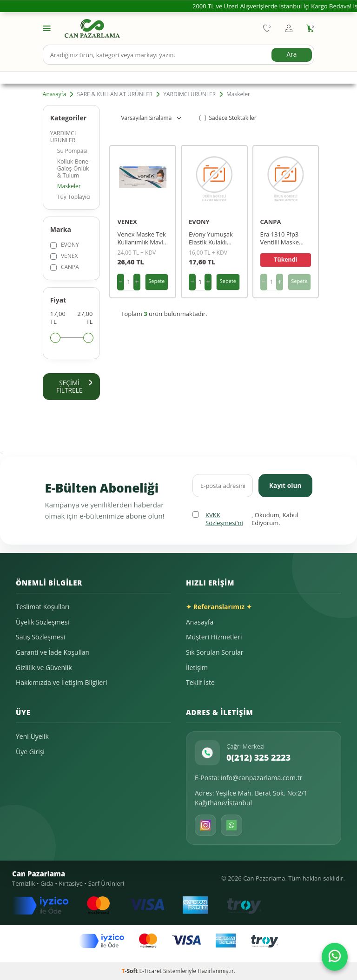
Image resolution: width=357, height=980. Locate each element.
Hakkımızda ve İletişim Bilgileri (61, 683)
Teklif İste (200, 683)
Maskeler (69, 186)
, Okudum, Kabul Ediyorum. (245, 520)
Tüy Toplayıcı (74, 197)
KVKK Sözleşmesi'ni (224, 520)
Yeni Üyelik (32, 737)
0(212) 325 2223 (258, 757)
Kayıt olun (285, 485)
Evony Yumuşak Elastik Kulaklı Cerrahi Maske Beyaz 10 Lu (211, 238)
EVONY (65, 245)
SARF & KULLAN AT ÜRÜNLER (115, 94)
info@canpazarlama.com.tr (262, 778)
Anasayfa (55, 94)
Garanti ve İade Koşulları (53, 653)
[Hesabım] (289, 28)
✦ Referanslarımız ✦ (219, 607)
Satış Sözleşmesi (40, 637)
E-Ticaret (150, 971)
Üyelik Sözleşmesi (43, 622)
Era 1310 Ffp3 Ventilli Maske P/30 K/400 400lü (284, 238)
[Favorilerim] (267, 28)
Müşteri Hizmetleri (214, 637)
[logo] (92, 28)
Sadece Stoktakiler (228, 118)
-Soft (131, 971)
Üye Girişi (30, 752)
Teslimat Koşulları (43, 607)
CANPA (65, 267)
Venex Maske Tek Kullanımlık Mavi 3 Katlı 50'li (142, 238)
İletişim (197, 668)
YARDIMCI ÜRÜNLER (189, 94)
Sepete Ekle (156, 284)
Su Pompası (72, 151)
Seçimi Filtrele (74, 387)
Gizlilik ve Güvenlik (44, 668)
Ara (291, 54)
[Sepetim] (310, 28)
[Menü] (47, 28)
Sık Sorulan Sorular (215, 653)
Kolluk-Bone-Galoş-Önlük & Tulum (74, 168)
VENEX (64, 256)
